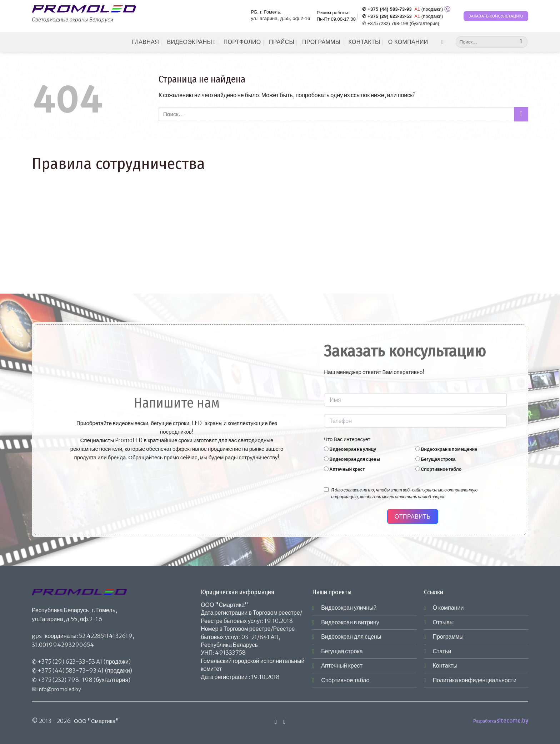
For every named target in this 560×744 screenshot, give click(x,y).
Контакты (364, 42)
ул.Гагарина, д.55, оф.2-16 (281, 19)
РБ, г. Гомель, (266, 12)
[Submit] (521, 42)
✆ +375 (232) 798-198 (385, 23)
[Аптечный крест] (326, 469)
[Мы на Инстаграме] (444, 42)
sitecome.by (512, 721)
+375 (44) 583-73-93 (67, 670)
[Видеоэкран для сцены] (326, 459)
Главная (145, 42)
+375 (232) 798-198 (65, 680)
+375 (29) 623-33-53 (66, 661)
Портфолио (242, 42)
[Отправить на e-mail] (284, 721)
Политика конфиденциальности (475, 680)
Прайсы (282, 42)
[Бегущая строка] (418, 459)
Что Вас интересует (347, 439)
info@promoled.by (59, 689)
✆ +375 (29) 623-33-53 (387, 16)
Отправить (413, 516)
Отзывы (443, 622)
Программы (321, 42)
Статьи (442, 651)
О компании (408, 42)
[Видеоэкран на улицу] (326, 449)
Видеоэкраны (191, 42)
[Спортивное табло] (418, 469)
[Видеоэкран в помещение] (418, 449)
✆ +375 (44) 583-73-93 (387, 9)
